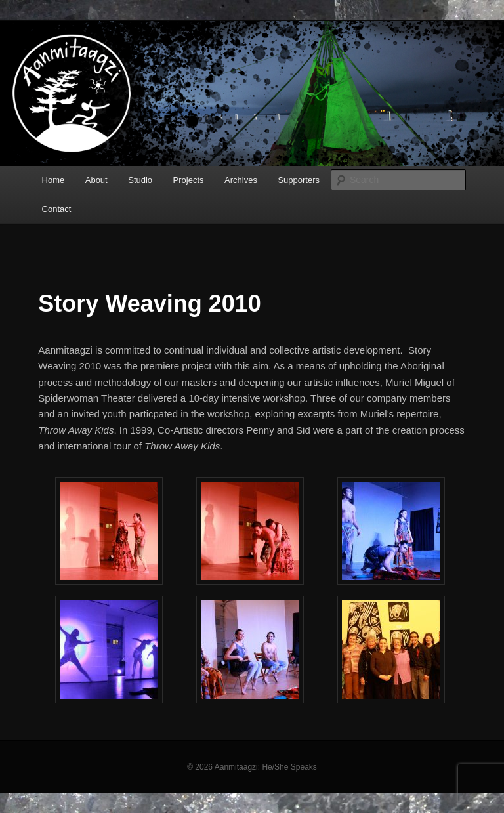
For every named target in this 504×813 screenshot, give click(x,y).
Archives (241, 180)
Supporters (299, 180)
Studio (140, 180)
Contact (57, 209)
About (96, 180)
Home (53, 180)
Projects (189, 180)
